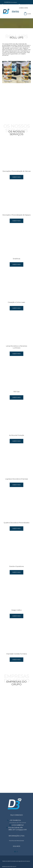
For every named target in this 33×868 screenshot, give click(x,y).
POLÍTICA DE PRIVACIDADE (16, 841)
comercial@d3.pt (18, 825)
